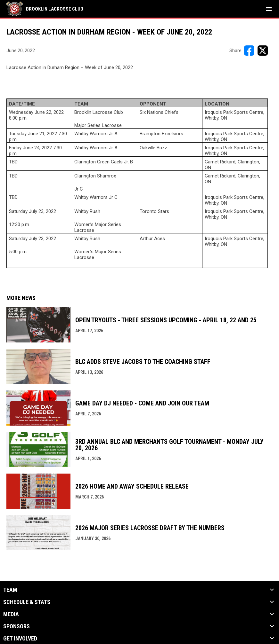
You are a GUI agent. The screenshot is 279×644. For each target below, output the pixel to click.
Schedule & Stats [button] (27, 602)
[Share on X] (263, 51)
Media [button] (11, 614)
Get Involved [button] (20, 639)
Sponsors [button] (16, 626)
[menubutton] (269, 9)
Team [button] (10, 590)
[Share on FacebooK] (249, 51)
